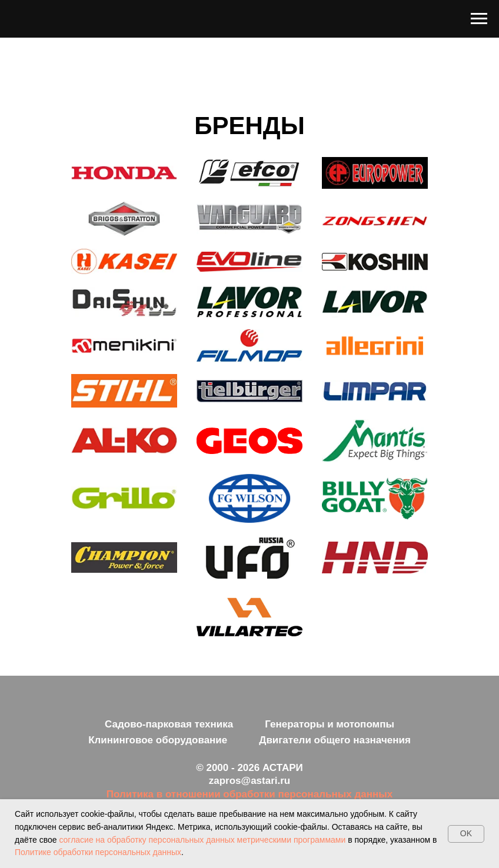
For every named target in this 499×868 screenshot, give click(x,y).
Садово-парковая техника (169, 724)
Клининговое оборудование (158, 740)
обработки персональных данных (308, 794)
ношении (199, 794)
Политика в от (141, 794)
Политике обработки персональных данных (98, 852)
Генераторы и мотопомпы (330, 724)
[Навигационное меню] (479, 19)
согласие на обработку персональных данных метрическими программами (203, 840)
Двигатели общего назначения (335, 740)
